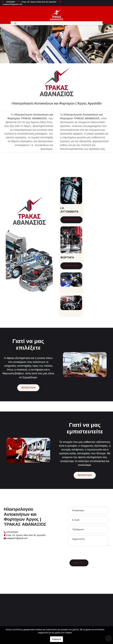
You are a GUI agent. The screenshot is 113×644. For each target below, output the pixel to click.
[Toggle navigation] (15, 23)
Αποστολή (79, 553)
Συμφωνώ (56, 639)
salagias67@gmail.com (12, 4)
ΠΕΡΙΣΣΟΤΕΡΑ (71, 220)
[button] (8, 44)
